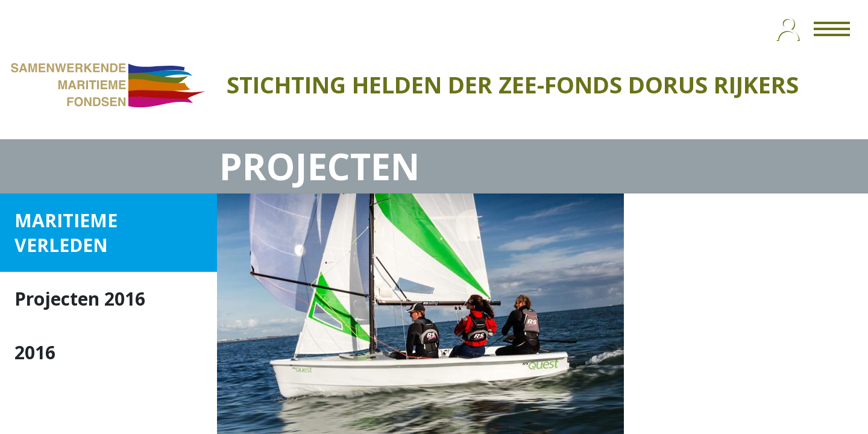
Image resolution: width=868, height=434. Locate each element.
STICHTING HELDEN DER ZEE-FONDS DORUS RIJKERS (513, 84)
